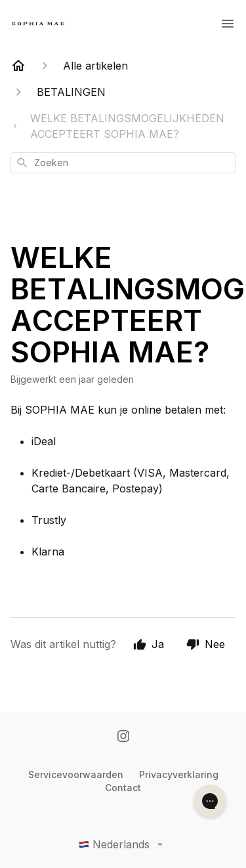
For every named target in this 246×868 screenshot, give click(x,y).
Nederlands (123, 844)
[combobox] (123, 163)
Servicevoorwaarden (76, 774)
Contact (123, 788)
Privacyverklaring (179, 774)
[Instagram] (123, 737)
